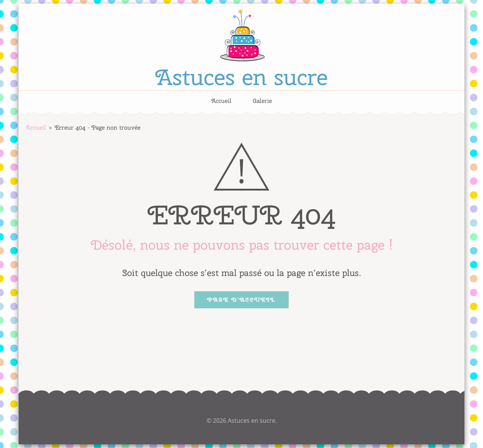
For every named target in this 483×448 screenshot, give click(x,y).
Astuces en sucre (241, 77)
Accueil (221, 101)
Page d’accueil (241, 300)
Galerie (262, 101)
